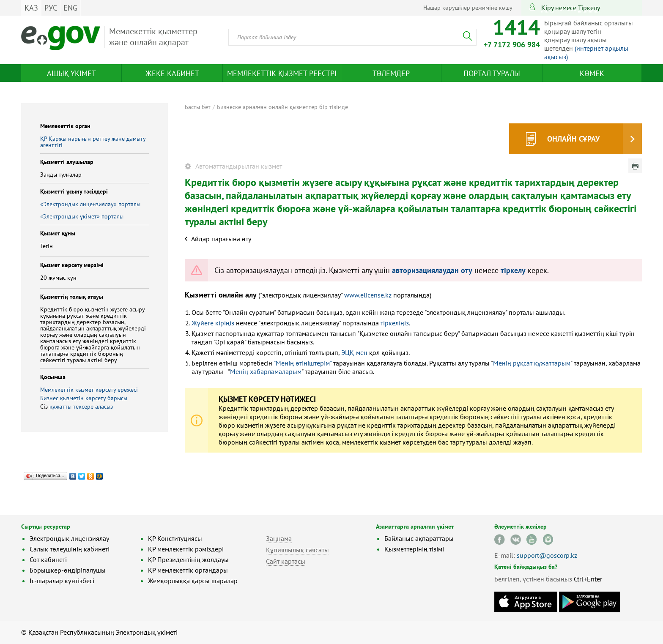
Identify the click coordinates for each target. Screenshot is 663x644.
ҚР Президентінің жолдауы (188, 559)
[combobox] (352, 37)
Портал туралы (492, 73)
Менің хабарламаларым (266, 371)
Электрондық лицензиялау (69, 538)
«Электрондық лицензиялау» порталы (90, 204)
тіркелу (589, 8)
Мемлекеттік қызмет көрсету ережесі (89, 390)
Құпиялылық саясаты (297, 550)
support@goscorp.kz (547, 555)
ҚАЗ (31, 8)
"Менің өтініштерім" (303, 363)
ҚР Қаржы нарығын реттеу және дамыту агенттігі (93, 142)
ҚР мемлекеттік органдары (188, 570)
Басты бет (198, 107)
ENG (70, 8)
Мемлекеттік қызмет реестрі (282, 73)
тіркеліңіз (394, 323)
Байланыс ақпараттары (419, 538)
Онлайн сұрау (573, 139)
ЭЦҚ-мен (354, 352)
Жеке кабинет (172, 73)
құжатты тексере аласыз (81, 407)
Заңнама (279, 538)
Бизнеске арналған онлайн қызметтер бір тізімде (282, 107)
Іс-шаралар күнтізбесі (62, 581)
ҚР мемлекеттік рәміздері (186, 549)
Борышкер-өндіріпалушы (68, 570)
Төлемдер (391, 73)
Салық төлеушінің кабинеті (70, 549)
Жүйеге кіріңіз (213, 323)
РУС (51, 8)
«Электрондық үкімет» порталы (82, 216)
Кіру (547, 8)
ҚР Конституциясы (175, 538)
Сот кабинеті (48, 559)
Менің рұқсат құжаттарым (532, 363)
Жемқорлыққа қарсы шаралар (193, 581)
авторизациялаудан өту (432, 270)
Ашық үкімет (71, 73)
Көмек (592, 73)
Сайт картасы (286, 561)
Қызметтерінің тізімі (414, 549)
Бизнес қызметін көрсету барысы (84, 398)
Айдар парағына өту (221, 239)
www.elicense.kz (368, 295)
